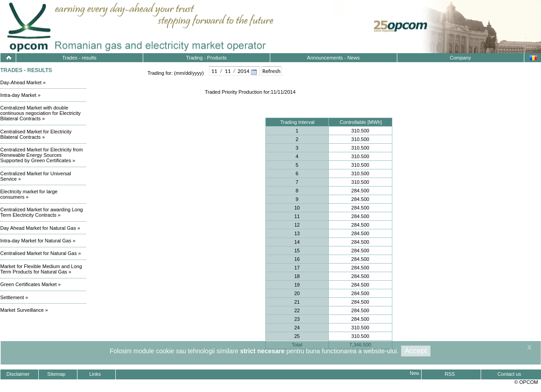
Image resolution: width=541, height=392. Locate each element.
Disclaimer (18, 374)
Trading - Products (206, 58)
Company (460, 58)
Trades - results (79, 58)
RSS (450, 374)
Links (95, 374)
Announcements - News (334, 58)
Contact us (509, 374)
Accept (416, 351)
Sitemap (56, 374)
